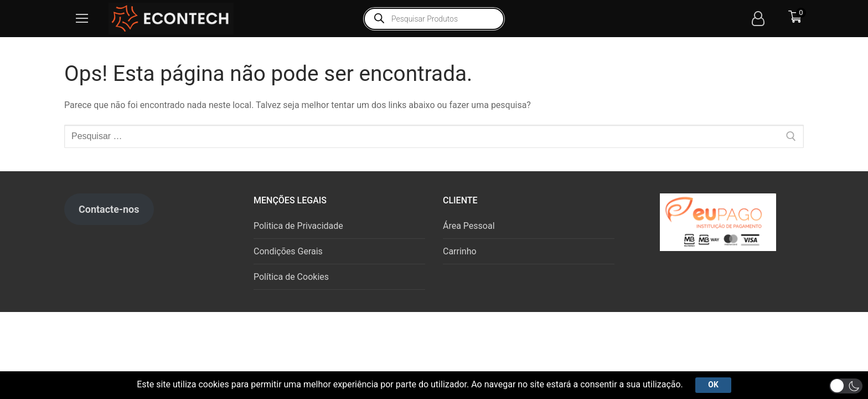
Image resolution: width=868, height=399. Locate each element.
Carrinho (460, 251)
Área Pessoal (469, 226)
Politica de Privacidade (298, 226)
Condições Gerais (288, 251)
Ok (713, 385)
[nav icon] (82, 19)
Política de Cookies (291, 277)
